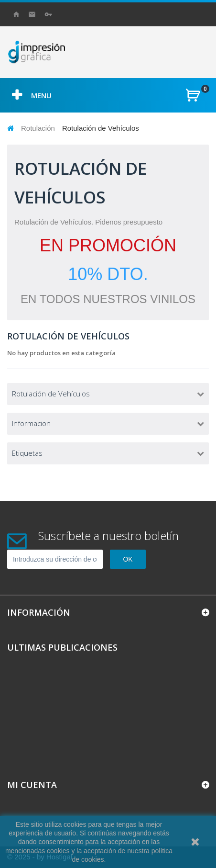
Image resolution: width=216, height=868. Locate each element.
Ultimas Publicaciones (62, 647)
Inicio (17, 14)
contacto (32, 14)
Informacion (31, 423)
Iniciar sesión (50, 14)
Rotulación (38, 128)
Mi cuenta (32, 785)
